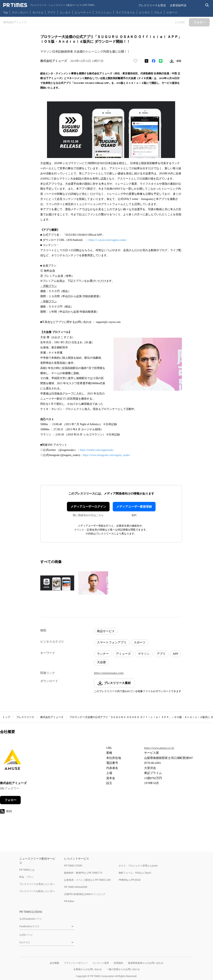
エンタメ (65, 12)
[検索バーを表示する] (207, 5)
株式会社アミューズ (52, 717)
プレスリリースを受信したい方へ (37, 884)
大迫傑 (101, 662)
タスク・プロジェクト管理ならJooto (138, 866)
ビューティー (83, 12)
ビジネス (145, 12)
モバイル (38, 12)
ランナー (103, 654)
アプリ (52, 12)
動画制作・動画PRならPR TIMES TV (83, 873)
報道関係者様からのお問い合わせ (146, 963)
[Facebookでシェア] (154, 61)
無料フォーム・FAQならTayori (135, 873)
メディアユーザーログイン (88, 507)
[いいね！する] (135, 61)
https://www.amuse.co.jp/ (159, 748)
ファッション (103, 12)
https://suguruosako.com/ (109, 673)
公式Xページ (26, 935)
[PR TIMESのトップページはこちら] (49, 5)
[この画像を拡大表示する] (57, 583)
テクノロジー (20, 12)
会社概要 (54, 963)
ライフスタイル (125, 12)
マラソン (144, 654)
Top (6, 12)
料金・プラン (26, 877)
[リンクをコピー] (179, 61)
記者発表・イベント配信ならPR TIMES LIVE (87, 880)
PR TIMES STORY (73, 866)
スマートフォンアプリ (112, 642)
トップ (6, 717)
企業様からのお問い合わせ (88, 969)
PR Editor (69, 901)
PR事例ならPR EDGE (130, 880)
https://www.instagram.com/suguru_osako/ (106, 455)
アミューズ (123, 654)
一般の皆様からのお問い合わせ (123, 969)
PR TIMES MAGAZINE (76, 887)
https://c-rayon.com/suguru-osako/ (108, 240)
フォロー (10, 800)
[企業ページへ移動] (12, 761)
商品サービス (106, 631)
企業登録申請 (178, 5)
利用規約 (118, 963)
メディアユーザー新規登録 (134, 507)
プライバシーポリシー (76, 963)
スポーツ (172, 12)
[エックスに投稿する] (146, 61)
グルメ (158, 12)
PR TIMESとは (27, 870)
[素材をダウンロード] (172, 61)
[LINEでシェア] (161, 61)
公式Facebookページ (31, 919)
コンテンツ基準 (101, 963)
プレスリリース (25, 717)
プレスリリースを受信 (152, 5)
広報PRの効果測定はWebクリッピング (85, 894)
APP (175, 654)
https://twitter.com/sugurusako (97, 450)
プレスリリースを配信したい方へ (37, 891)
